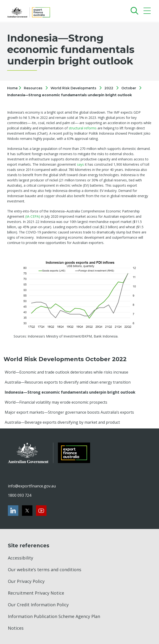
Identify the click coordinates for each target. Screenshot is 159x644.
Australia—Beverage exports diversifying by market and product (62, 422)
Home (13, 88)
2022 (109, 88)
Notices (16, 628)
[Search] (133, 11)
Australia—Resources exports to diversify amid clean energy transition (68, 382)
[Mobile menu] (148, 12)
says (80, 164)
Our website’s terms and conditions (45, 570)
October (129, 88)
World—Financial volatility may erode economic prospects (56, 402)
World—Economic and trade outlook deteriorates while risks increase (67, 372)
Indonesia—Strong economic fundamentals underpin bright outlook (69, 95)
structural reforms (83, 128)
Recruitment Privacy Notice (36, 593)
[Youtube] (41, 511)
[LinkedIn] (13, 511)
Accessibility (21, 558)
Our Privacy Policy (26, 581)
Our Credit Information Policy (38, 605)
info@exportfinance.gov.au (32, 486)
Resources (33, 88)
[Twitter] (27, 511)
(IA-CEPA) (33, 216)
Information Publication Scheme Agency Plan (54, 616)
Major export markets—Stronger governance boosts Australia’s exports (69, 412)
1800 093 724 (20, 495)
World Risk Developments (73, 88)
